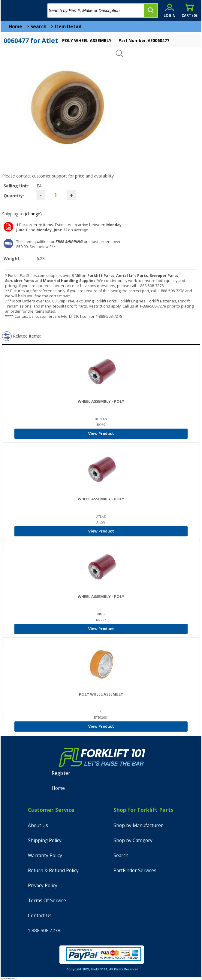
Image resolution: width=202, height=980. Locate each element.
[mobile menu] (10, 11)
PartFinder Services (135, 871)
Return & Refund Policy (53, 871)
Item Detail (68, 27)
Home (15, 27)
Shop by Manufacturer (138, 825)
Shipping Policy (45, 840)
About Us (38, 825)
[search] (151, 11)
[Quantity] (56, 195)
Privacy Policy (43, 886)
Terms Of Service (47, 901)
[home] (29, 11)
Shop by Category (133, 840)
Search (38, 27)
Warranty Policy (45, 856)
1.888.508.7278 (44, 931)
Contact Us (40, 916)
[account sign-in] (170, 10)
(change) (33, 214)
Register (61, 773)
